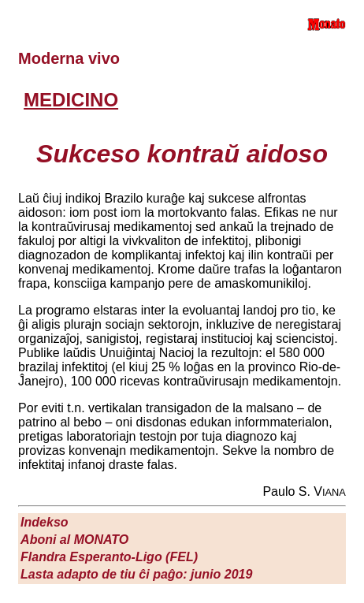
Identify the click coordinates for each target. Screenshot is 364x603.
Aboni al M (74, 540)
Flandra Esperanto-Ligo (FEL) (109, 557)
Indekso (44, 522)
